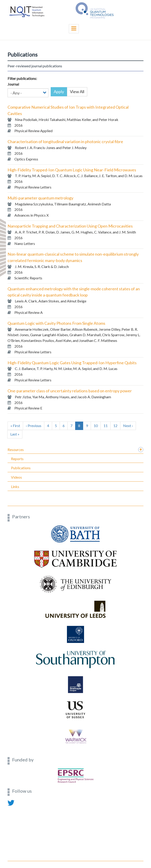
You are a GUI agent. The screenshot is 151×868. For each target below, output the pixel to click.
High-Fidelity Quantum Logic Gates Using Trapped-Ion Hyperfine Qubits (72, 363)
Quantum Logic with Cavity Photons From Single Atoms (56, 323)
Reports (17, 459)
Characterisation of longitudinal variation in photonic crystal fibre (65, 142)
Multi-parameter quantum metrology (40, 198)
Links (15, 486)
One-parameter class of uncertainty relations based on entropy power (70, 391)
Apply (59, 92)
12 (117, 425)
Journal (13, 84)
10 (97, 425)
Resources (16, 450)
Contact (13, 808)
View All (77, 92)
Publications (21, 468)
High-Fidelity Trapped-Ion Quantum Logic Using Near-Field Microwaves (72, 170)
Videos (16, 477)
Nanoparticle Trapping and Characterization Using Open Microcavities (70, 226)
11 (107, 425)
